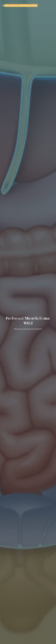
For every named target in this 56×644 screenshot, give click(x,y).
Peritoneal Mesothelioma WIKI (20, 5)
